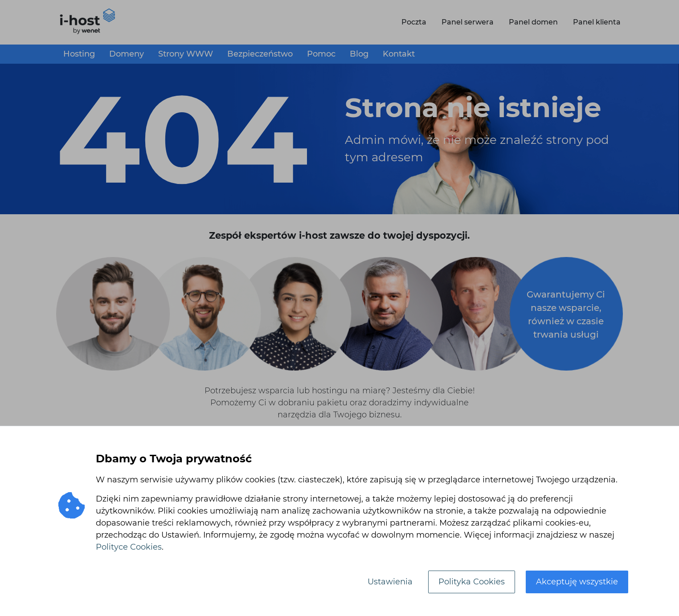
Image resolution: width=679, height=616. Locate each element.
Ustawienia (390, 582)
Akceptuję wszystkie (577, 582)
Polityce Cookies (129, 547)
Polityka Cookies (472, 582)
